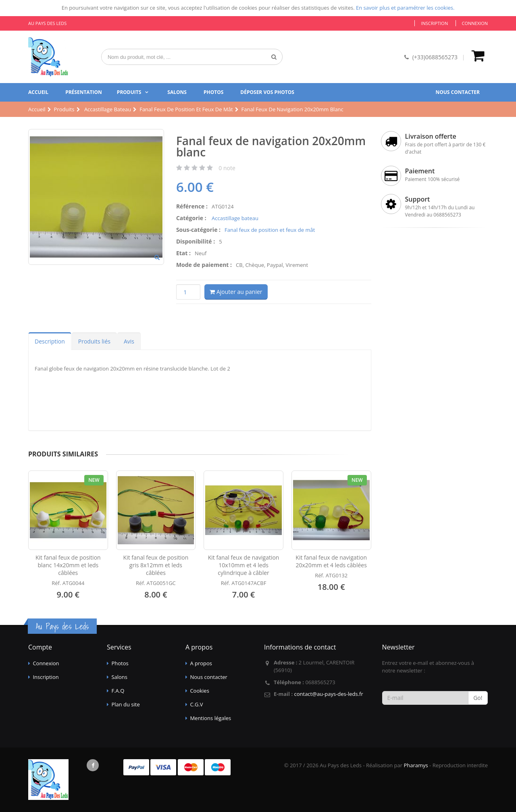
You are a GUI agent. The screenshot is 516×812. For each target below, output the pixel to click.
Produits (129, 92)
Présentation (84, 92)
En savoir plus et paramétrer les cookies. (405, 8)
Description (50, 341)
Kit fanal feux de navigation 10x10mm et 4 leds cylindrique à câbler (244, 565)
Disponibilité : (196, 241)
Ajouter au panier (236, 292)
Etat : (183, 253)
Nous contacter (458, 92)
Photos (213, 92)
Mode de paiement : (204, 265)
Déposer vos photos (267, 92)
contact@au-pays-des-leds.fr (328, 694)
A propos (201, 663)
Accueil (38, 92)
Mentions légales (210, 718)
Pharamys (416, 765)
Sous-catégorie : (198, 230)
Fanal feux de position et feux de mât (270, 230)
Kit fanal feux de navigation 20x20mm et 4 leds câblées (331, 561)
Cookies (199, 691)
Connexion (475, 23)
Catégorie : (191, 218)
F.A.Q (118, 691)
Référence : (192, 206)
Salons (177, 92)
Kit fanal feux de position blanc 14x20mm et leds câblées (68, 565)
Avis (129, 341)
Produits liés (94, 341)
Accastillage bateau (234, 218)
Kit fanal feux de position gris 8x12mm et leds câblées (156, 565)
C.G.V (196, 704)
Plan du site (125, 704)
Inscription (434, 23)
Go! (478, 698)
